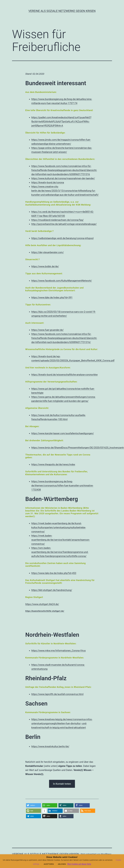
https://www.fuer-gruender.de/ (48, 330)
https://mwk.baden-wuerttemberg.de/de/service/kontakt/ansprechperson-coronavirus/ (61, 540)
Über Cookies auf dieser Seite (79, 864)
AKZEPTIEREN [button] (49, 864)
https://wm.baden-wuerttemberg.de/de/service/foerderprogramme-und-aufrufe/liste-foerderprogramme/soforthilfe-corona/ (60, 552)
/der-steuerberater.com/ (51, 252)
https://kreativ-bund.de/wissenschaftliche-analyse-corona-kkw (65, 375)
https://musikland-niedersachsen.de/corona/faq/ (58, 220)
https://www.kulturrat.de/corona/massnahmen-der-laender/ (63, 178)
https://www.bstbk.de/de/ (45, 266)
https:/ (35, 252)
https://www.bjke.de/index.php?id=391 (52, 298)
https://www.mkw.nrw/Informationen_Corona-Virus (59, 651)
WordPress (106, 854)
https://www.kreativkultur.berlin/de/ (50, 746)
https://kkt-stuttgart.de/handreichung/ (52, 590)
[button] (33, 805)
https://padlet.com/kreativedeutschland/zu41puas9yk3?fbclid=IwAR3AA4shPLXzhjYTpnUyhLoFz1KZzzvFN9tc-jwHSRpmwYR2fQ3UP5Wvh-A (61, 122)
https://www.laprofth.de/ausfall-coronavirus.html (57, 694)
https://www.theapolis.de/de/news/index (53, 464)
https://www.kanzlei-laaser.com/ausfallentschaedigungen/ (63, 433)
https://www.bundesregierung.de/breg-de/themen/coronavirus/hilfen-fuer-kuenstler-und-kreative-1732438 (62, 486)
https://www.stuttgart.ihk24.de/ (42, 604)
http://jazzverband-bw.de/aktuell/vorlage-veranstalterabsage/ (64, 224)
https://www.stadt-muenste (46, 665)
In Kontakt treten (62, 784)
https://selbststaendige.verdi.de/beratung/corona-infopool (62, 238)
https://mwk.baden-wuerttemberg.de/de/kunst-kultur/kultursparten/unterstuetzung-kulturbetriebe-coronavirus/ (59, 527)
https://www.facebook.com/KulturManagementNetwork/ (62, 281)
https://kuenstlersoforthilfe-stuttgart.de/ (45, 611)
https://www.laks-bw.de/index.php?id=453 (54, 573)
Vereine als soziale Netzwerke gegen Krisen (62, 11)
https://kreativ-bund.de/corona (48, 182)
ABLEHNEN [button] (62, 864)
